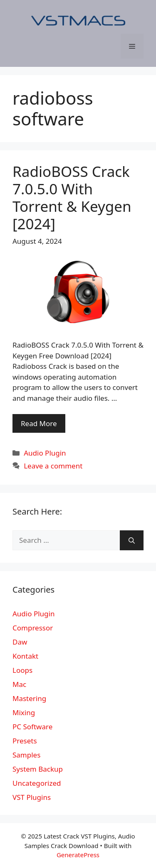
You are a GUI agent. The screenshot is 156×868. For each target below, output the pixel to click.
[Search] (132, 540)
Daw (20, 642)
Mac (19, 684)
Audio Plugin (45, 453)
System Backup (38, 769)
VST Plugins (32, 797)
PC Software (32, 727)
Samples (26, 755)
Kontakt (25, 656)
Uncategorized (37, 783)
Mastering (29, 698)
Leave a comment (53, 466)
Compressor (33, 628)
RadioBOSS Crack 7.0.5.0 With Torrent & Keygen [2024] (72, 197)
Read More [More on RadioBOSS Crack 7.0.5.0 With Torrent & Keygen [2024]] (39, 423)
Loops (22, 670)
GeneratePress (78, 855)
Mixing (24, 712)
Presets (25, 741)
